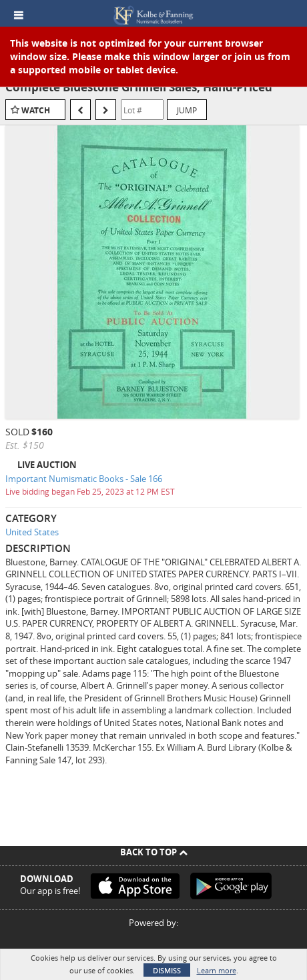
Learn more (217, 970)
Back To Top (154, 852)
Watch (36, 110)
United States (32, 532)
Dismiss (167, 970)
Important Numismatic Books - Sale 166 (84, 479)
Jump (187, 110)
